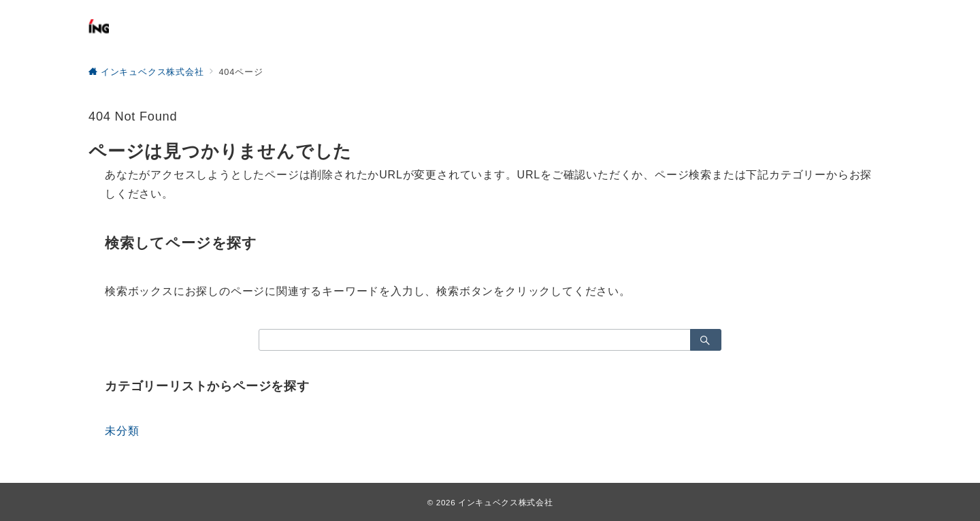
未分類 (122, 431)
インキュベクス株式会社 (505, 502)
